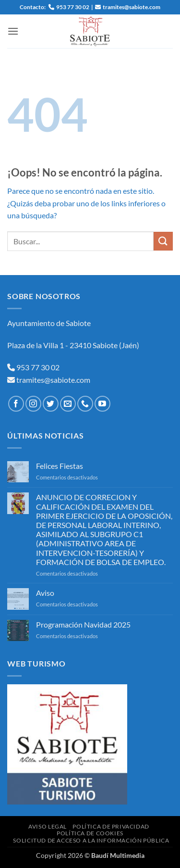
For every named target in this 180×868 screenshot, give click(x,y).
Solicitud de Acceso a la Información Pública (91, 840)
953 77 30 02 (38, 367)
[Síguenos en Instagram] (33, 404)
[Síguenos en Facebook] (16, 404)
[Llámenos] (85, 404)
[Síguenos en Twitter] (51, 404)
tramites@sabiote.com (53, 380)
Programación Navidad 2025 (83, 624)
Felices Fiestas (60, 466)
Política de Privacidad (111, 826)
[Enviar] (163, 241)
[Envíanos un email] (68, 404)
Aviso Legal (48, 826)
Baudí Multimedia (118, 855)
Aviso (45, 593)
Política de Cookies (90, 833)
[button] (13, 31)
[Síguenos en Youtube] (102, 404)
